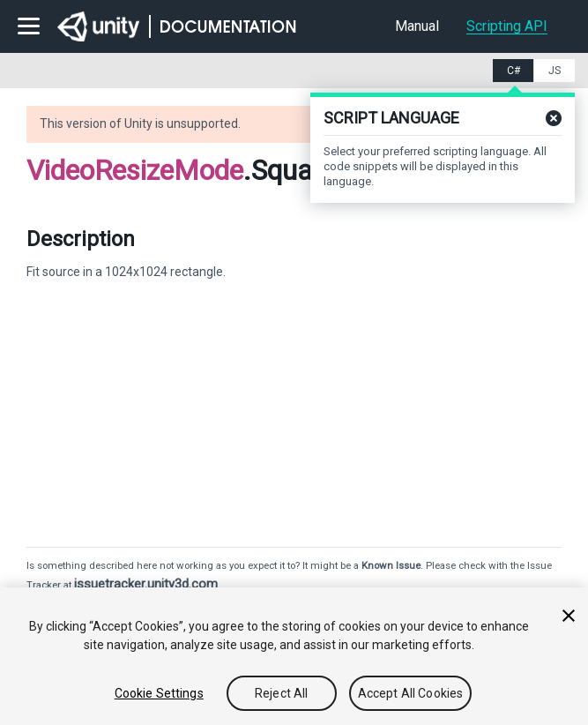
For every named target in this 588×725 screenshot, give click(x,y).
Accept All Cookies (411, 693)
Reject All (281, 693)
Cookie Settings (159, 693)
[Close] (569, 616)
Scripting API (507, 26)
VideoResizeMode (135, 170)
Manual (417, 26)
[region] (294, 656)
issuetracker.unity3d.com (146, 584)
